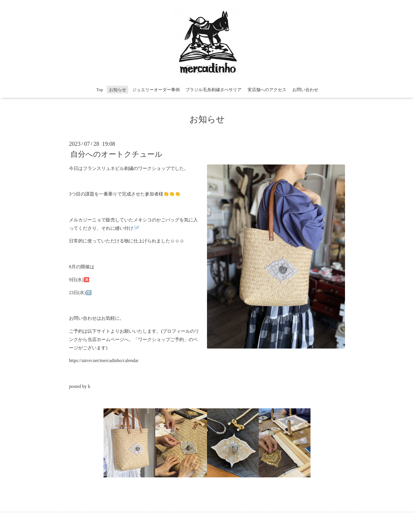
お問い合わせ (305, 90)
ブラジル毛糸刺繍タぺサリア (213, 90)
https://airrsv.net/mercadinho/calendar (104, 360)
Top (100, 90)
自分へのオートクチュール (116, 154)
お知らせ (118, 90)
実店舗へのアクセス (267, 90)
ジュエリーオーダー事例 (156, 90)
